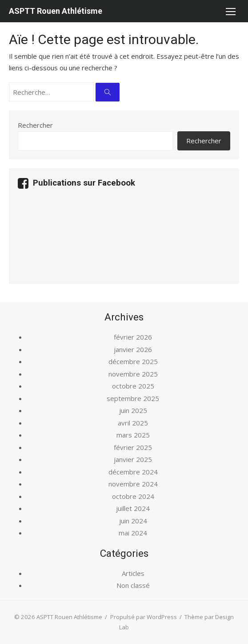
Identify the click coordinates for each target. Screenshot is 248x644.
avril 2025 (133, 423)
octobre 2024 (133, 496)
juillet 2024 (133, 508)
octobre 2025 (133, 386)
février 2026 (133, 337)
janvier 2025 (133, 459)
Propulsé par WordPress (144, 617)
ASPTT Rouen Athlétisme (56, 11)
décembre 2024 (133, 472)
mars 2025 (133, 435)
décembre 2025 (133, 361)
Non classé (133, 585)
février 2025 (133, 447)
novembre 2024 (133, 484)
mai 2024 (133, 533)
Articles (133, 573)
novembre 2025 (133, 374)
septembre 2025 (133, 398)
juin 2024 (133, 521)
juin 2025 (133, 410)
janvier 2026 (133, 349)
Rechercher (35, 125)
